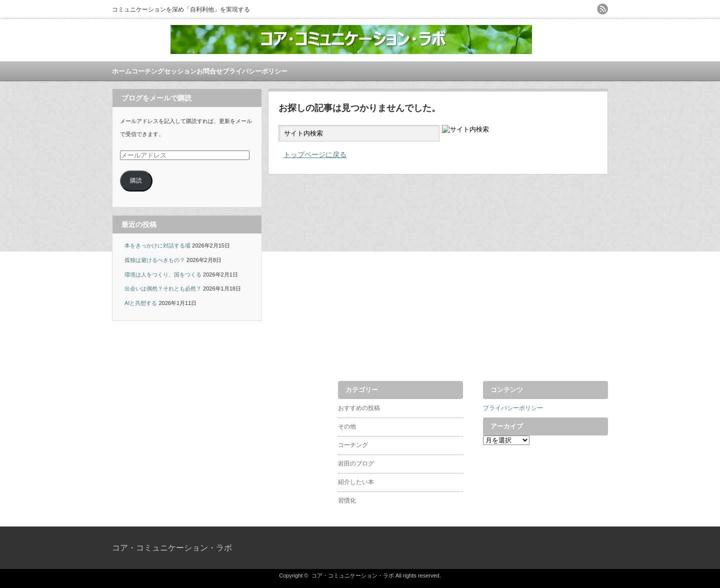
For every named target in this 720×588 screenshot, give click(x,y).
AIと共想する (141, 303)
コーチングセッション (164, 71)
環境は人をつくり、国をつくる (163, 274)
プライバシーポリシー (255, 71)
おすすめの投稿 (359, 408)
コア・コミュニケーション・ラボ (172, 548)
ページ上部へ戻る (711, 343)
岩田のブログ (356, 463)
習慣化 (347, 500)
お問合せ (209, 71)
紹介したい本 (356, 482)
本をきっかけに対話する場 (157, 245)
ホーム (122, 71)
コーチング (353, 445)
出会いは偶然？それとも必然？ (163, 288)
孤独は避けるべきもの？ (155, 260)
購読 (136, 180)
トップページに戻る (315, 154)
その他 (347, 426)
